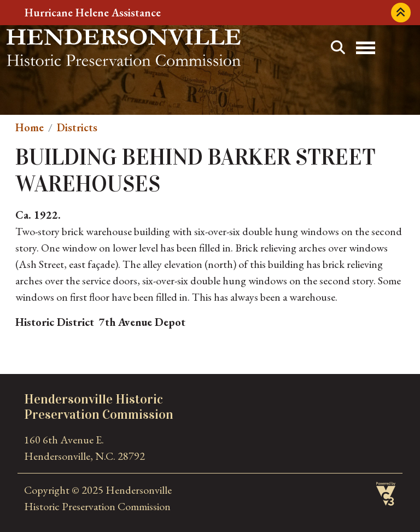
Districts (77, 127)
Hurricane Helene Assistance (93, 13)
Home (30, 127)
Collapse (401, 13)
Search (338, 48)
